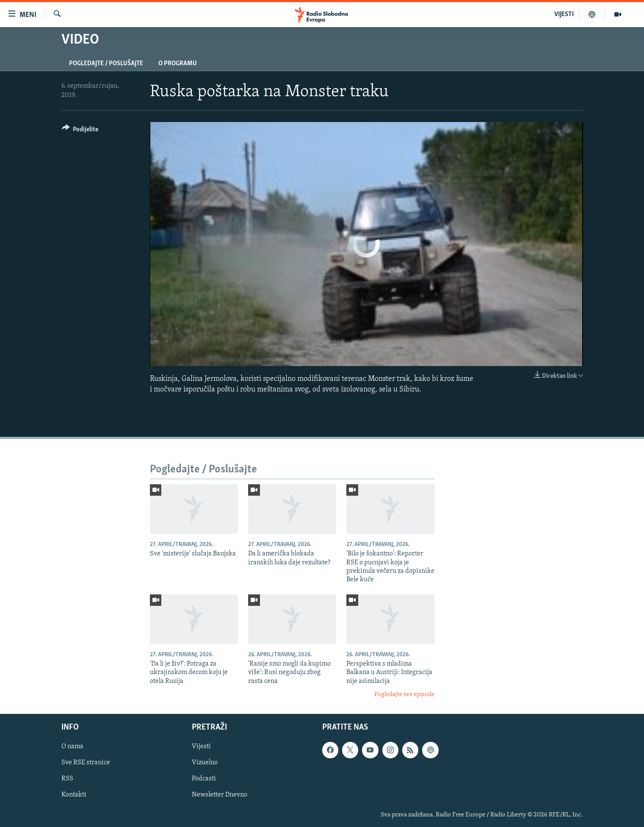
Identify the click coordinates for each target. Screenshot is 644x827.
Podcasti (204, 779)
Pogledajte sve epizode (404, 695)
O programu (178, 64)
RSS (67, 779)
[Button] (80, 131)
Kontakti (74, 795)
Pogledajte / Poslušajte (106, 64)
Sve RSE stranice (86, 763)
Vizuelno (205, 763)
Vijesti (201, 747)
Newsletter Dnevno (220, 795)
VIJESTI (564, 14)
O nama (72, 747)
